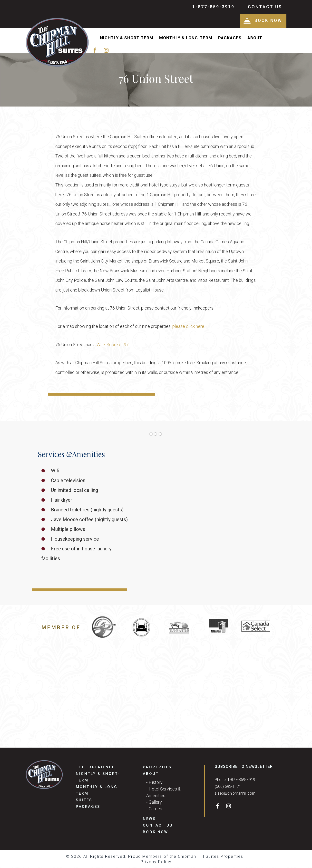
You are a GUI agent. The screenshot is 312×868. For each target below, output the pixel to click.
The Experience (95, 768)
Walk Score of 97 (113, 345)
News (149, 819)
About (255, 38)
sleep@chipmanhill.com (235, 794)
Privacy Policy (156, 862)
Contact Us (265, 7)
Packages (230, 38)
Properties (157, 768)
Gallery (155, 803)
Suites (84, 800)
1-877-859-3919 (213, 7)
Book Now (262, 21)
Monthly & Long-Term (186, 38)
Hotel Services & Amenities (163, 793)
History (156, 783)
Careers (156, 809)
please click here (188, 327)
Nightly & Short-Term (127, 38)
